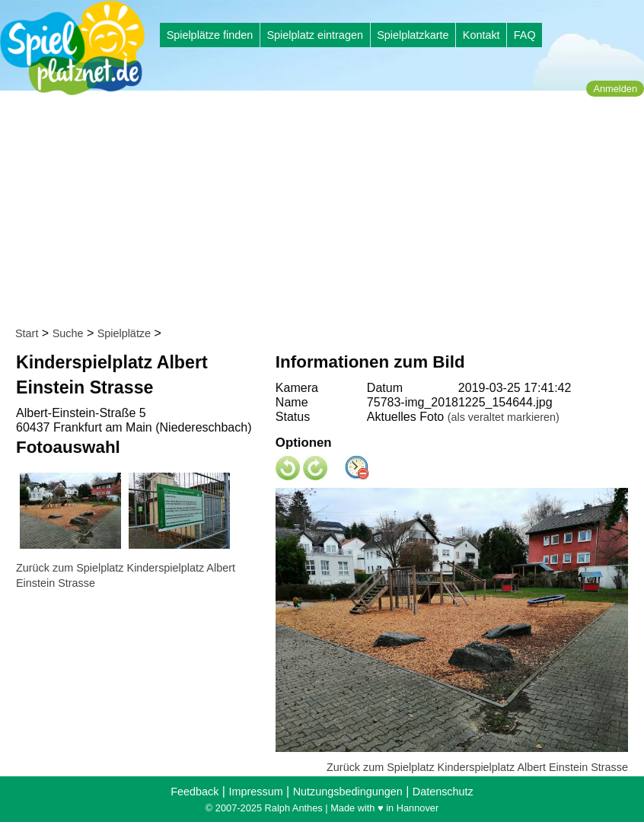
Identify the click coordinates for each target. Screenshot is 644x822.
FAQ (525, 35)
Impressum (255, 792)
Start (27, 333)
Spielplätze (124, 333)
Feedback (194, 792)
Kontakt (481, 35)
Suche (68, 333)
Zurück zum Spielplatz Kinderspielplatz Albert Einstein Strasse (477, 767)
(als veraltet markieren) (504, 417)
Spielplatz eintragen (314, 35)
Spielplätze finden (210, 35)
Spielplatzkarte (413, 35)
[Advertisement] (327, 212)
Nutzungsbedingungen (348, 792)
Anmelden (615, 89)
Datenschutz (443, 792)
